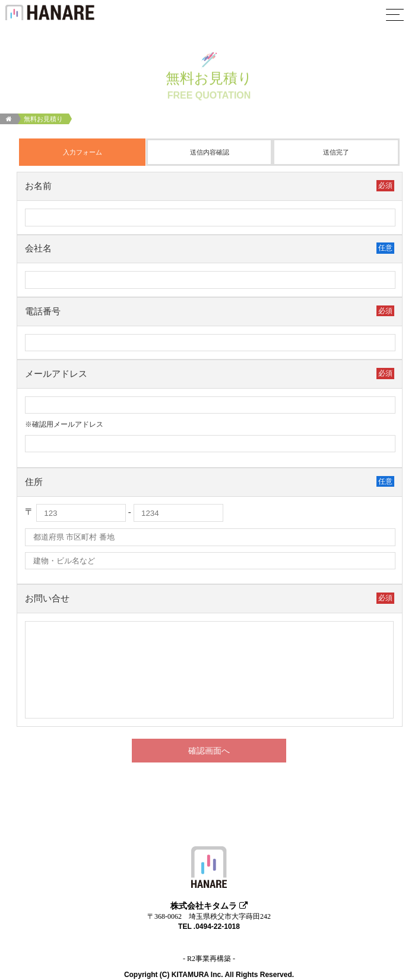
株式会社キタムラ (209, 906)
